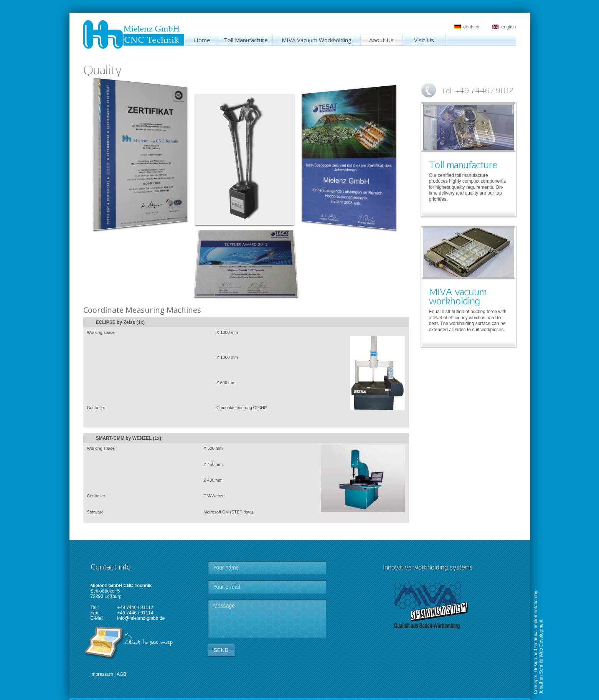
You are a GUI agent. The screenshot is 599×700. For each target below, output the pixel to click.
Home (202, 40)
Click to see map (149, 642)
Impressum (102, 674)
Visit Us (424, 40)
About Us (381, 40)
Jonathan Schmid (541, 676)
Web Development (541, 639)
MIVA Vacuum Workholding (317, 40)
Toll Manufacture (246, 40)
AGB (121, 674)
